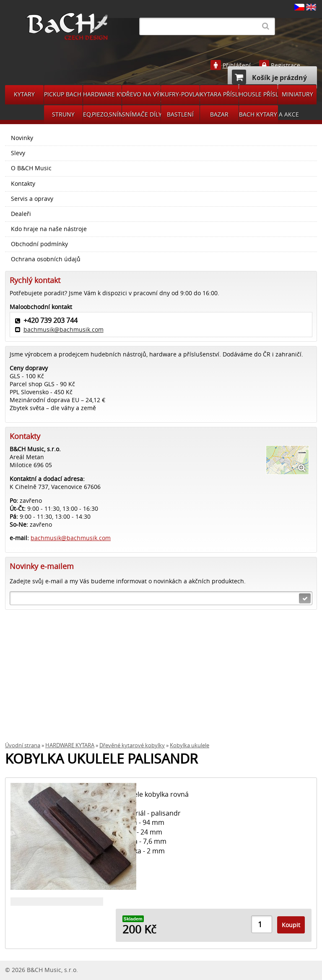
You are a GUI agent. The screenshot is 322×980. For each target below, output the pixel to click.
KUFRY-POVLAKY (180, 94)
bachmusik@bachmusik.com (64, 329)
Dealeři (21, 214)
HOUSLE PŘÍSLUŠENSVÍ (258, 94)
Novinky (22, 138)
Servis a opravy (32, 199)
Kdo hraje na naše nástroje (49, 229)
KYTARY (24, 94)
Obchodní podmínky (39, 244)
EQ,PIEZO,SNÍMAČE (102, 114)
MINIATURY (297, 94)
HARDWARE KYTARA (102, 94)
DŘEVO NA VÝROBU (141, 94)
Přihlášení (237, 65)
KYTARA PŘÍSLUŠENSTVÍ (219, 94)
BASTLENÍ (180, 114)
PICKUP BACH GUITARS (63, 94)
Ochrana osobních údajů (46, 259)
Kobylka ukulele (190, 745)
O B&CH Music (31, 168)
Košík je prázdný (269, 77)
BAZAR (219, 114)
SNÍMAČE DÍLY (141, 114)
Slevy (18, 153)
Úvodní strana (23, 745)
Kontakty (23, 184)
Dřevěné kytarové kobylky (132, 745)
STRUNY (63, 114)
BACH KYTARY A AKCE (258, 114)
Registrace (286, 65)
